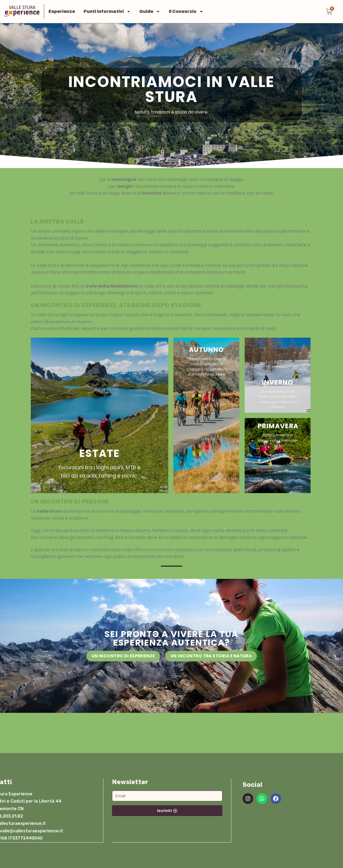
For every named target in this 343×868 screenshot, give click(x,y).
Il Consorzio (186, 12)
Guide (150, 12)
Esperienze (62, 11)
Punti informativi (107, 12)
